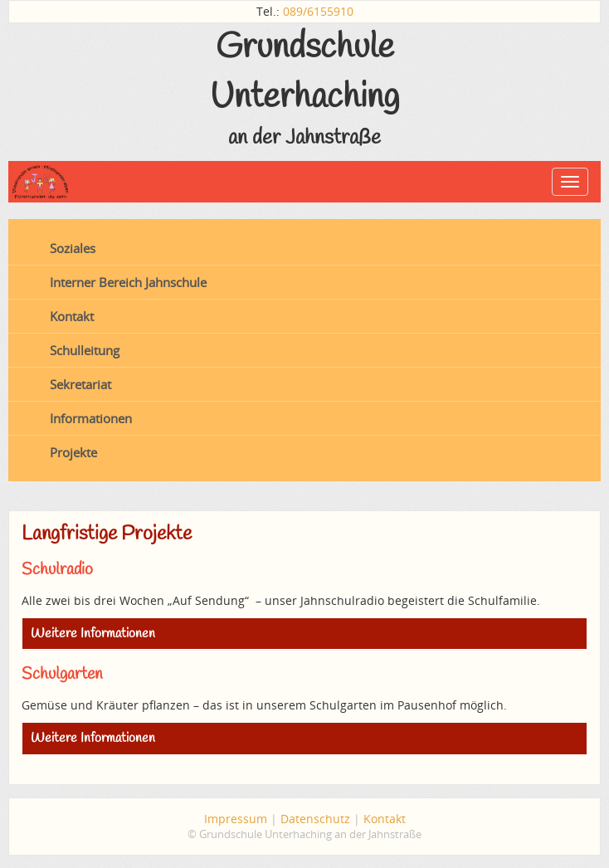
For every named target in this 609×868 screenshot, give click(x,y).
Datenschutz (315, 819)
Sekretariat (80, 384)
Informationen (91, 418)
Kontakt (72, 316)
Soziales (73, 248)
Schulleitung (85, 350)
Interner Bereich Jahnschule (128, 282)
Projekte (73, 452)
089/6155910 (318, 11)
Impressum (236, 819)
